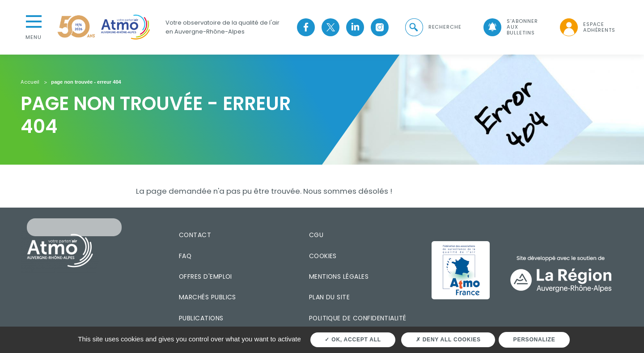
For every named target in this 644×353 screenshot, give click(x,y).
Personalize (534, 340)
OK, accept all (353, 340)
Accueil (30, 82)
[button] (432, 27)
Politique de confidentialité (358, 318)
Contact (195, 235)
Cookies (323, 256)
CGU (316, 235)
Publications (201, 318)
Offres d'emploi (205, 276)
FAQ (185, 256)
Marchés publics (208, 297)
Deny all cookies (448, 340)
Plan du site (330, 297)
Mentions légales (339, 276)
